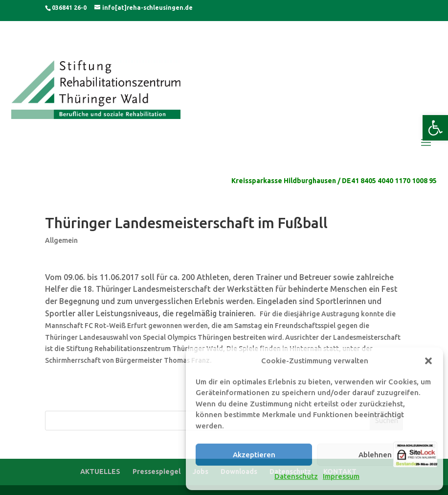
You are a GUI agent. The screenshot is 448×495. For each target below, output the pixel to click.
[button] (435, 128)
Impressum (341, 476)
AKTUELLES (100, 471)
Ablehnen (375, 455)
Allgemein (61, 240)
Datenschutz (296, 476)
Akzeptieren (254, 455)
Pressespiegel (157, 471)
